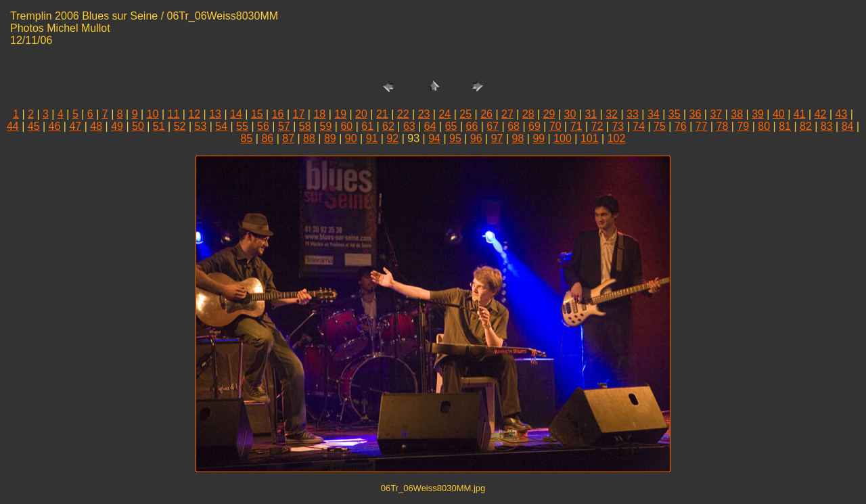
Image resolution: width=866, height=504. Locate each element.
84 (848, 126)
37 (716, 114)
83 (827, 126)
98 (518, 138)
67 (493, 126)
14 (236, 114)
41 (800, 114)
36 (696, 114)
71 (576, 126)
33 (633, 114)
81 (785, 126)
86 (267, 138)
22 (403, 114)
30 (570, 114)
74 (639, 126)
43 (842, 114)
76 (681, 126)
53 (201, 126)
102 (617, 138)
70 (555, 126)
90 (351, 138)
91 (372, 138)
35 (675, 114)
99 (539, 138)
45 (34, 126)
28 (528, 114)
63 (409, 126)
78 (723, 126)
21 (382, 114)
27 (507, 114)
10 (153, 114)
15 (257, 114)
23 (424, 114)
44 (13, 126)
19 (340, 114)
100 (563, 138)
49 (117, 126)
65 (451, 126)
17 (299, 114)
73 (618, 126)
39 (758, 114)
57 (284, 126)
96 (476, 138)
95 (455, 138)
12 (194, 114)
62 (388, 126)
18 (319, 114)
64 (430, 126)
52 (180, 126)
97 (497, 138)
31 (591, 114)
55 (242, 126)
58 (305, 126)
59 (326, 126)
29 (549, 114)
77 (702, 126)
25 (465, 114)
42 (821, 114)
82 (806, 126)
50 (138, 126)
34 (654, 114)
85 (247, 138)
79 (743, 126)
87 (288, 138)
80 (764, 126)
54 (221, 126)
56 (263, 126)
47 (75, 126)
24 (445, 114)
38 (737, 114)
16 (278, 114)
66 (472, 126)
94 (434, 138)
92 (392, 138)
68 (514, 126)
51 (159, 126)
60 (346, 126)
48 (96, 126)
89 (330, 138)
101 (590, 138)
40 (779, 114)
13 (215, 114)
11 (174, 114)
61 (367, 126)
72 (597, 126)
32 (612, 114)
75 (660, 126)
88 (309, 138)
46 (55, 126)
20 (361, 114)
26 (486, 114)
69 (534, 126)
